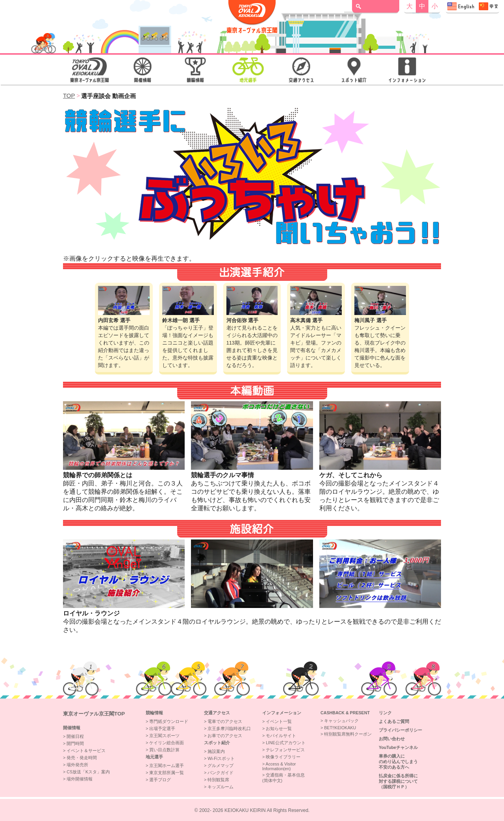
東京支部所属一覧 (167, 773)
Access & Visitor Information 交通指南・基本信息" (472, 6)
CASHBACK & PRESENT (345, 713)
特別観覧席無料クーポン (348, 734)
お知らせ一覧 (279, 728)
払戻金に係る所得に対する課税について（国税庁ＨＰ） (398, 781)
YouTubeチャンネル (398, 747)
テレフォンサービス (285, 750)
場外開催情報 (80, 779)
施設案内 (216, 751)
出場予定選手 (162, 728)
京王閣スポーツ (164, 736)
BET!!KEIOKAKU (340, 728)
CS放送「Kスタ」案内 (88, 772)
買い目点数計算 (164, 750)
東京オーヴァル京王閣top (94, 714)
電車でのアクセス (225, 721)
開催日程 (75, 736)
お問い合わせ (392, 739)
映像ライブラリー (283, 757)
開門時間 (75, 743)
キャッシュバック (341, 721)
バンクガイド (220, 773)
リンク (385, 713)
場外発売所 (77, 765)
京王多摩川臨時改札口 (229, 728)
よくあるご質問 (394, 721)
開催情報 (72, 728)
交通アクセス (217, 713)
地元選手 (154, 757)
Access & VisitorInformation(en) (279, 766)
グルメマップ (220, 765)
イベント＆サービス (86, 751)
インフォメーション (282, 713)
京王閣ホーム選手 (167, 765)
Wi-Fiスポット (221, 758)
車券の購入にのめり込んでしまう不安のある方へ (398, 762)
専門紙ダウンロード (169, 721)
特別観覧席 (218, 780)
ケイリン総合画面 (167, 743)
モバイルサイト (281, 736)
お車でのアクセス (225, 736)
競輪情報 (154, 713)
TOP (69, 96)
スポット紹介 (217, 743)
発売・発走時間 (82, 758)
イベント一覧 (279, 721)
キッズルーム (220, 787)
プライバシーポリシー (400, 730)
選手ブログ (160, 780)
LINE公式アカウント (286, 743)
